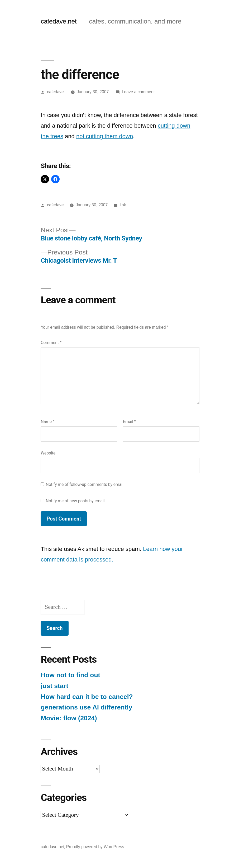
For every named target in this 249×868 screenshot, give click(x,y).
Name (47, 422)
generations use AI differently (86, 707)
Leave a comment (138, 92)
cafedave (55, 92)
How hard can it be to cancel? (87, 697)
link (123, 205)
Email (129, 422)
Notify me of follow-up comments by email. (85, 484)
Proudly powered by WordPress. (96, 847)
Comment (51, 343)
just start (54, 686)
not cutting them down (105, 136)
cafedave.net (59, 21)
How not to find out (70, 675)
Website (48, 453)
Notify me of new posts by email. (76, 501)
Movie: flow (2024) (69, 718)
